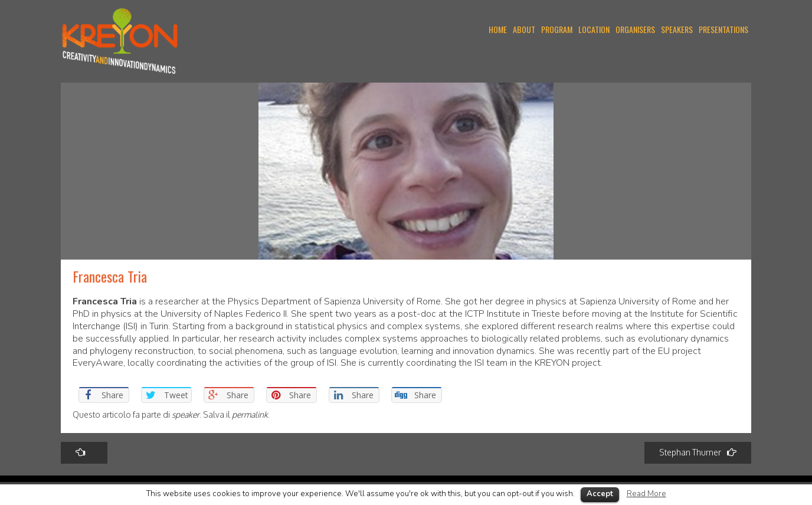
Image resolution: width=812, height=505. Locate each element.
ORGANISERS (635, 29)
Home (498, 29)
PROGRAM (557, 29)
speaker (186, 414)
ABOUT (524, 29)
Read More (646, 494)
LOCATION (594, 29)
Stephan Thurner (698, 452)
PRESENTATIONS (723, 29)
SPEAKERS (677, 29)
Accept (600, 494)
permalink (250, 414)
